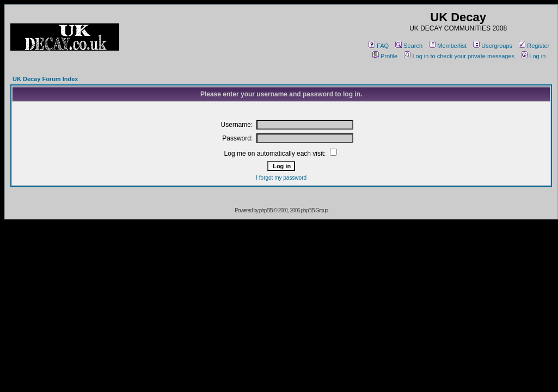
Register (534, 46)
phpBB (266, 210)
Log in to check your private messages (459, 56)
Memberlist (448, 46)
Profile (385, 56)
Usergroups (493, 46)
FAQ (379, 46)
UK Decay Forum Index (45, 79)
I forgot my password (281, 178)
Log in (533, 56)
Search (409, 46)
